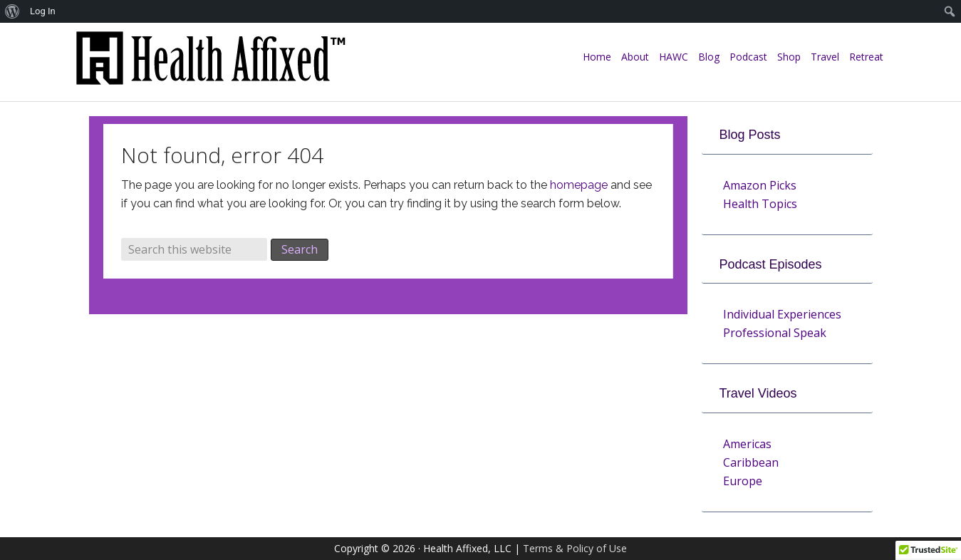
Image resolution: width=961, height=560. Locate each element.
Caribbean (751, 462)
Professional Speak (775, 333)
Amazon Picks (760, 185)
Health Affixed (210, 66)
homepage (579, 185)
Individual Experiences (782, 314)
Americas (747, 444)
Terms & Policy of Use (575, 548)
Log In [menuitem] (43, 11)
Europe (743, 481)
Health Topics (760, 204)
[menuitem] (12, 11)
